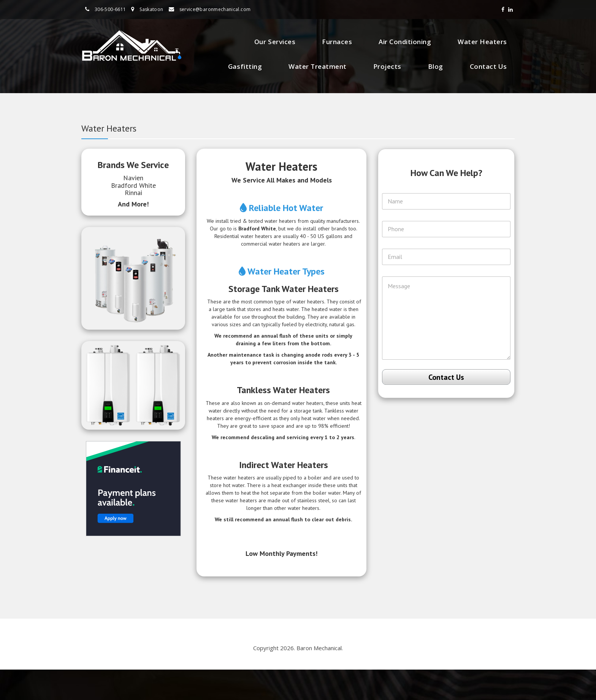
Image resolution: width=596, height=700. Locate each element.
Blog (436, 66)
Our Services (275, 42)
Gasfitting (245, 66)
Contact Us (488, 66)
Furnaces (337, 42)
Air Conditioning (405, 42)
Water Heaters (482, 42)
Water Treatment (318, 66)
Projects (387, 66)
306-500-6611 (110, 9)
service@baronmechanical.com (215, 9)
